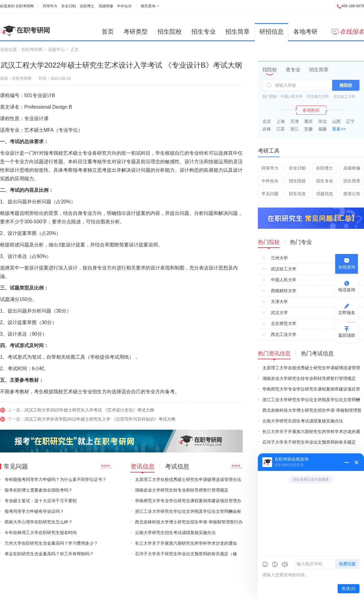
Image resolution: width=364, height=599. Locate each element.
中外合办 (124, 6)
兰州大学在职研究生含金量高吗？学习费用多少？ (51, 543)
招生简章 (238, 32)
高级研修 (106, 6)
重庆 (308, 121)
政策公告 (352, 194)
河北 (322, 121)
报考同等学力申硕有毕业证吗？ (34, 511)
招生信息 (297, 194)
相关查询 (148, 6)
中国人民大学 (292, 96)
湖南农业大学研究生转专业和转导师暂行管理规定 (182, 490)
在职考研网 (25, 6)
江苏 (281, 129)
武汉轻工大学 (284, 269)
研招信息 (271, 32)
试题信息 (325, 194)
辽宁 (350, 121)
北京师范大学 (284, 323)
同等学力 (50, 6)
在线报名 (348, 32)
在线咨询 (347, 267)
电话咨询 (347, 290)
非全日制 (69, 6)
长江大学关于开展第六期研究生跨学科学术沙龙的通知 (186, 543)
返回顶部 (347, 335)
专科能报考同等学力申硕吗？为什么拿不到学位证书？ (56, 479)
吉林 (267, 129)
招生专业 (204, 32)
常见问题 (270, 194)
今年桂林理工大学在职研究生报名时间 (41, 533)
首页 (108, 32)
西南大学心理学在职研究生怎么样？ (39, 522)
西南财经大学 (284, 291)
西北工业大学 (284, 334)
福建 (322, 129)
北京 (267, 121)
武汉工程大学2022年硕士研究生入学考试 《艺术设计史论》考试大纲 (89, 410)
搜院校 (346, 85)
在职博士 (87, 6)
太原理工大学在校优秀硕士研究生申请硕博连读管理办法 (188, 479)
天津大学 (279, 302)
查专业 (293, 70)
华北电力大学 (318, 96)
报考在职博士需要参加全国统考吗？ (39, 490)
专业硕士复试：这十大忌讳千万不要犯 (41, 501)
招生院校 (170, 32)
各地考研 (305, 32)
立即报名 (347, 313)
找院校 (270, 70)
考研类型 (136, 32)
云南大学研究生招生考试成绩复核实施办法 (175, 533)
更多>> (339, 129)
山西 (336, 121)
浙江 (295, 129)
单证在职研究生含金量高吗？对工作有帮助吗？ (49, 554)
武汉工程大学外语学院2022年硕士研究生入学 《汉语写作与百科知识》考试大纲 (100, 419)
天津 (295, 121)
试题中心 (56, 49)
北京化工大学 (344, 96)
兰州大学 (279, 258)
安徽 (308, 129)
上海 (281, 121)
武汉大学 (279, 313)
